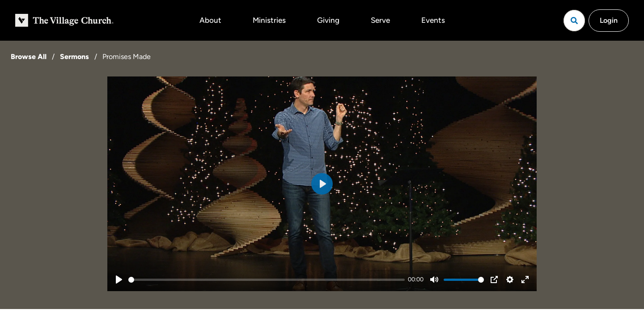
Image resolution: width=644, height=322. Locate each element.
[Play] (119, 280)
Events (433, 20)
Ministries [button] (269, 20)
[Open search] (574, 21)
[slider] (267, 280)
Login (609, 20)
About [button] (210, 20)
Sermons (74, 57)
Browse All (29, 57)
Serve (380, 20)
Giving (328, 20)
